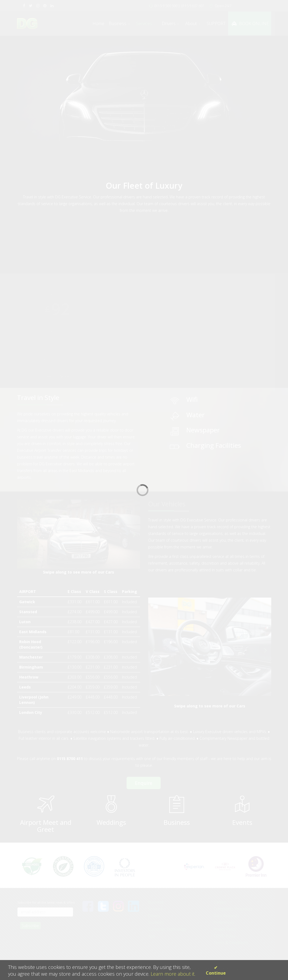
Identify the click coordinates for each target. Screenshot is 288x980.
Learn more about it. (173, 974)
